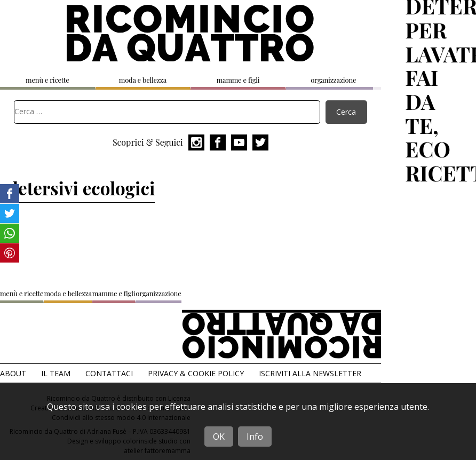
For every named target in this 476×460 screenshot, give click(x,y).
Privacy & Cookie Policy (196, 373)
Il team (56, 373)
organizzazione (333, 80)
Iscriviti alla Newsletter (310, 373)
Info (255, 437)
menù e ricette (47, 80)
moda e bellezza (143, 80)
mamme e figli (238, 80)
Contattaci (109, 373)
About (13, 373)
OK (219, 437)
